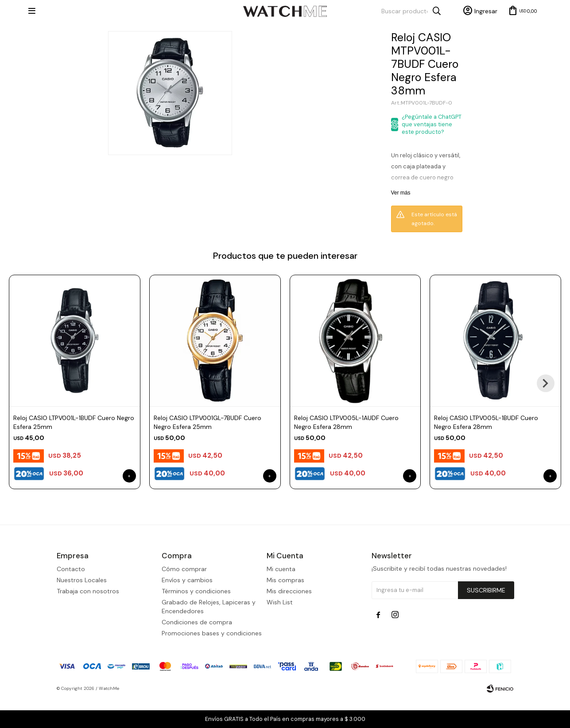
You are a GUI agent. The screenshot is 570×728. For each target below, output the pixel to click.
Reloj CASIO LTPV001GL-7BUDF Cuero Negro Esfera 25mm (207, 422)
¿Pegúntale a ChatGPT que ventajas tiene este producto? (432, 124)
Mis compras (285, 608)
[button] (546, 383)
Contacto (71, 597)
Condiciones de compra (197, 650)
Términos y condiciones (196, 619)
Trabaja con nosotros (88, 619)
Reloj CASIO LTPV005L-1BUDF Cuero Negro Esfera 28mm (486, 422)
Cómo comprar (184, 597)
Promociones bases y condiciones (212, 662)
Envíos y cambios (187, 608)
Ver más (401, 193)
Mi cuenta (281, 597)
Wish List (280, 631)
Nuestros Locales (82, 608)
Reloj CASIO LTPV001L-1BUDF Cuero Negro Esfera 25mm (74, 422)
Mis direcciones (289, 619)
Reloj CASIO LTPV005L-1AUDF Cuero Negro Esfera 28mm (346, 422)
